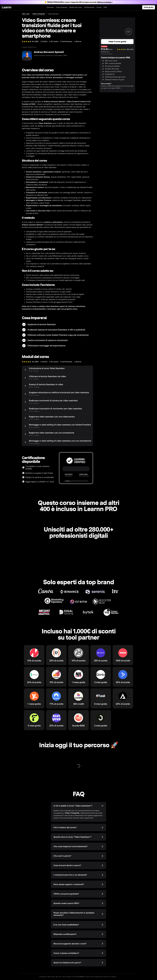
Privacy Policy (89, 977)
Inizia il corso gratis (117, 42)
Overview (50, 7)
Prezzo (99, 7)
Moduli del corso (76, 7)
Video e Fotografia (39, 14)
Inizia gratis (149, 7)
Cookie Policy (99, 977)
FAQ (105, 7)
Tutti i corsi (26, 14)
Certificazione (89, 7)
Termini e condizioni (110, 977)
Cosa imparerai (62, 7)
